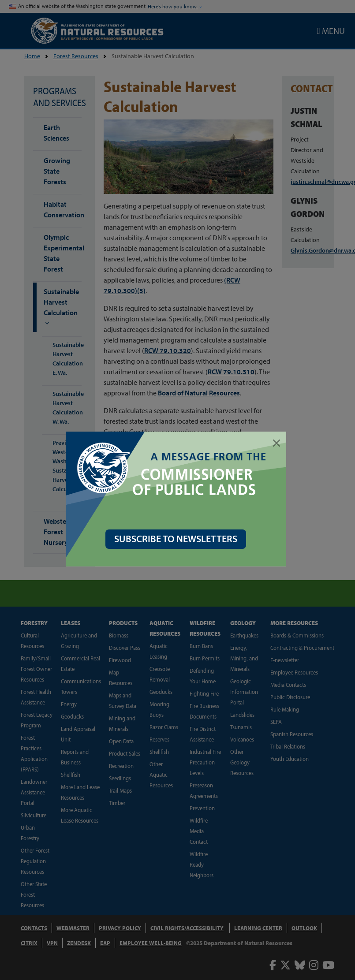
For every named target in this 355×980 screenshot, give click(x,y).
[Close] (278, 443)
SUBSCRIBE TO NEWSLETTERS (177, 539)
